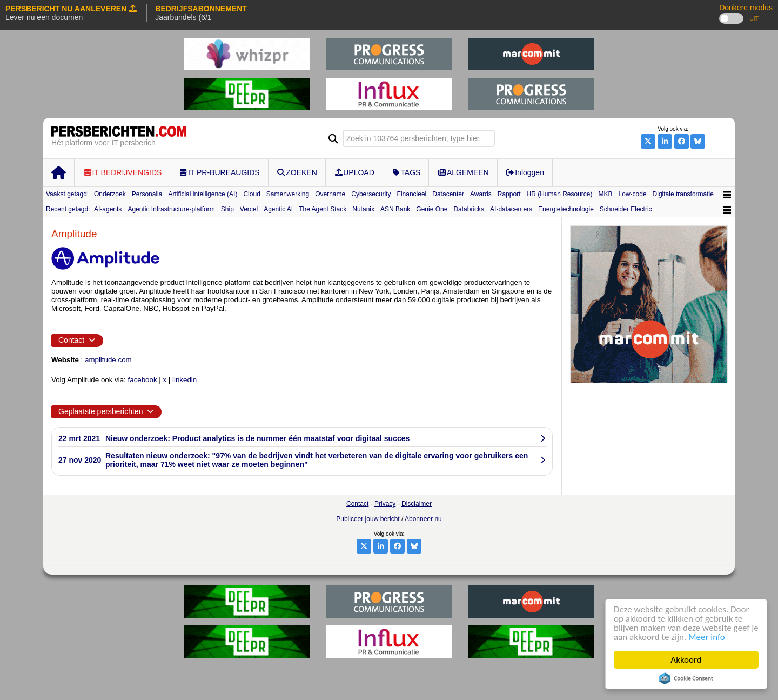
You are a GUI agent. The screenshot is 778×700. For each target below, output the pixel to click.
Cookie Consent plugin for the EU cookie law (686, 678)
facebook (143, 380)
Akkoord (686, 660)
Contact (357, 504)
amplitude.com (108, 360)
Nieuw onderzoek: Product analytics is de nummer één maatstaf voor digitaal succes (257, 438)
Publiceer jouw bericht (368, 519)
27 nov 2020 (80, 460)
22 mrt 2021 (79, 438)
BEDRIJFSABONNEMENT (201, 9)
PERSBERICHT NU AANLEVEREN (71, 9)
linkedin (185, 380)
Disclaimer (417, 504)
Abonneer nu (423, 519)
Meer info (707, 637)
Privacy (385, 504)
